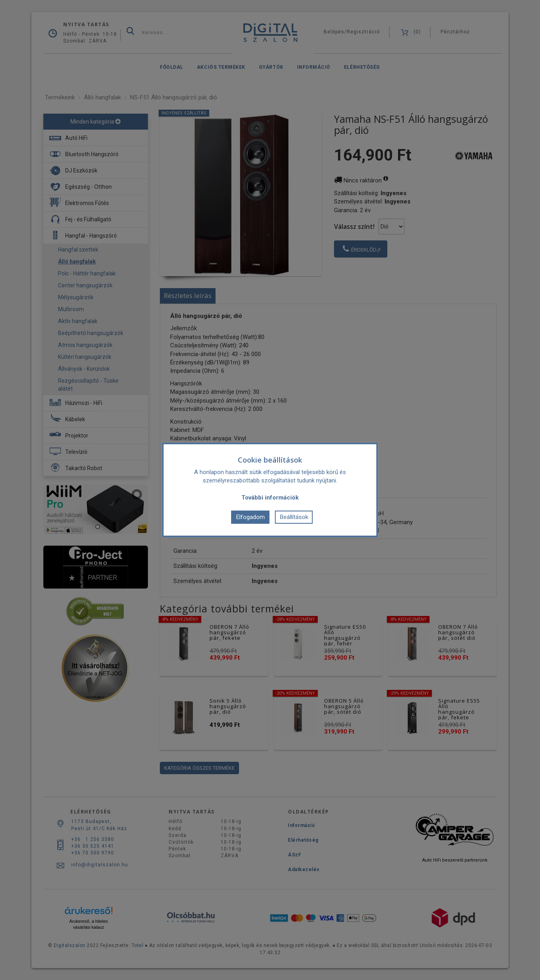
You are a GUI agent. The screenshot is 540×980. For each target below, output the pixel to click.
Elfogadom (251, 517)
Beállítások (294, 517)
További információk (270, 498)
